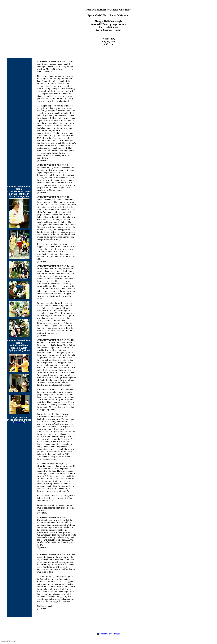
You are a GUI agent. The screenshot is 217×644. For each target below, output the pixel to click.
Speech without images (110, 634)
